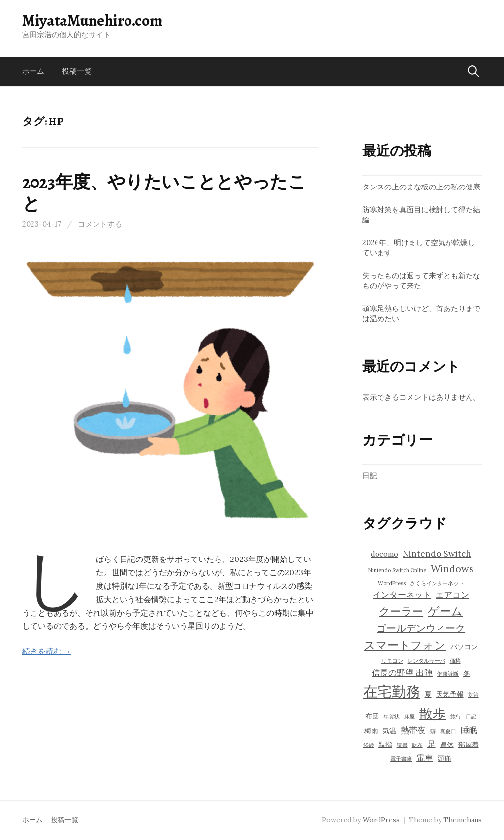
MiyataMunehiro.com (92, 20)
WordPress (381, 820)
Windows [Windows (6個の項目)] (452, 569)
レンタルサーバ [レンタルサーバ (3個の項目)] (426, 661)
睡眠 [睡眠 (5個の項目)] (469, 730)
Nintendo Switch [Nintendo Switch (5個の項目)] (437, 554)
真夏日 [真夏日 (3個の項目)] (448, 731)
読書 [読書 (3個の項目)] (402, 745)
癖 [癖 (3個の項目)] (433, 731)
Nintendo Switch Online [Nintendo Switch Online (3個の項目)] (397, 570)
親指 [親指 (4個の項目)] (385, 745)
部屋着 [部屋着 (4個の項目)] (469, 745)
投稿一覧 (77, 71)
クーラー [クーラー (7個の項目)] (401, 611)
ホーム (33, 71)
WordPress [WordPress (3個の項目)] (392, 583)
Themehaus (463, 820)
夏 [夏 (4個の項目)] (428, 694)
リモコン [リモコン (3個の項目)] (392, 661)
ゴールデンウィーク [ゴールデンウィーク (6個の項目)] (421, 628)
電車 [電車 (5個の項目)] (425, 758)
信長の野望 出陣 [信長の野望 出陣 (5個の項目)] (402, 673)
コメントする (100, 224)
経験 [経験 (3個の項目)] (369, 745)
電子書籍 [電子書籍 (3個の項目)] (401, 759)
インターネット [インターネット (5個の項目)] (402, 595)
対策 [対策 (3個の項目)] (473, 695)
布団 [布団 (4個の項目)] (372, 716)
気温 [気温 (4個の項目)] (389, 731)
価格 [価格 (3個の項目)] (455, 661)
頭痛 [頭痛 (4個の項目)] (444, 758)
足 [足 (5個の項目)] (431, 744)
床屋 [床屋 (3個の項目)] (409, 716)
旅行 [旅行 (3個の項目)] (456, 716)
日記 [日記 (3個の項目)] (471, 716)
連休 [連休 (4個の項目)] (447, 745)
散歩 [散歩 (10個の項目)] (433, 714)
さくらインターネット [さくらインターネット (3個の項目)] (437, 583)
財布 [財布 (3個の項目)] (417, 745)
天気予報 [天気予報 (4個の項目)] (450, 694)
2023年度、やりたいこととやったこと (164, 192)
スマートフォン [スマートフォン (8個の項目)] (405, 645)
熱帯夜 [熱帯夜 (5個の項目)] (413, 730)
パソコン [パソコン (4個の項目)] (464, 647)
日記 (370, 476)
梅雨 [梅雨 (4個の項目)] (371, 731)
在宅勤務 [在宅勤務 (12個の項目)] (392, 691)
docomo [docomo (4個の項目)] (384, 554)
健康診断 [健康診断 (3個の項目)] (448, 674)
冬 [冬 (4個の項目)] (467, 673)
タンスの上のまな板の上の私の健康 (421, 187)
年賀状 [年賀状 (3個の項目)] (392, 716)
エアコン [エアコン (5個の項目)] (452, 595)
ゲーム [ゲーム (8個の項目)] (445, 611)
